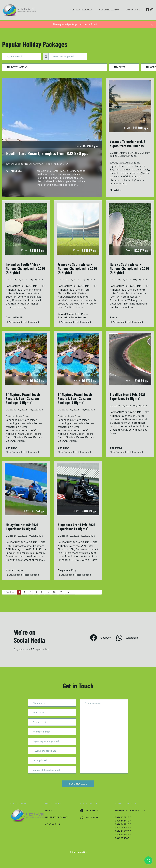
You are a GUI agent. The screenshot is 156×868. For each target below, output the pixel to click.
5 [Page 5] (42, 592)
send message (78, 784)
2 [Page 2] (25, 592)
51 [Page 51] (61, 592)
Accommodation (109, 10)
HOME (49, 810)
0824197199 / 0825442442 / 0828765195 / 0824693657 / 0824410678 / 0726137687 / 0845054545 (123, 828)
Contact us (133, 10)
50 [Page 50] (54, 592)
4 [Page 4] (36, 592)
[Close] (152, 24)
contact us (53, 824)
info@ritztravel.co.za (130, 810)
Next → (70, 592)
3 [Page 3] (31, 592)
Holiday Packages (81, 10)
